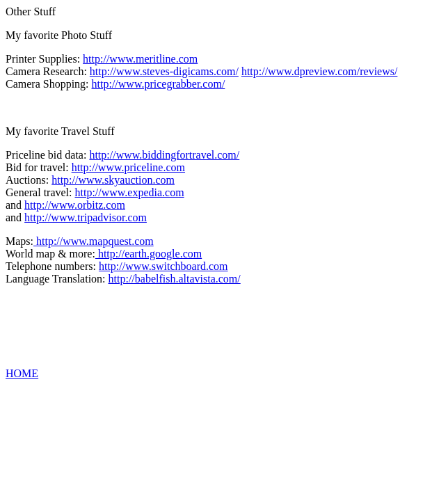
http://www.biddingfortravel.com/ (164, 155)
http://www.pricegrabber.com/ (159, 84)
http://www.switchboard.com (163, 266)
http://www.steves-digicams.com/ (164, 71)
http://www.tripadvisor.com (86, 217)
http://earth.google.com (149, 254)
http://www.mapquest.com (94, 241)
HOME (22, 373)
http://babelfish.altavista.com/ (175, 279)
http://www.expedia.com (130, 192)
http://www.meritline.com (140, 59)
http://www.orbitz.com (75, 205)
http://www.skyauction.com (113, 180)
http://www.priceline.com (128, 167)
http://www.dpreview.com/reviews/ (320, 71)
